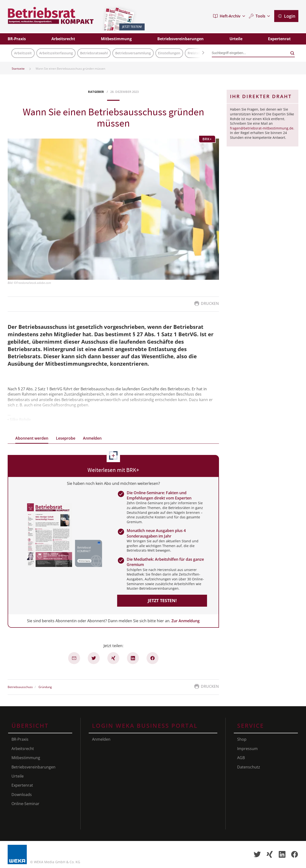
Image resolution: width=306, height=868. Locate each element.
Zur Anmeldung (186, 621)
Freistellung (197, 53)
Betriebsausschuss (20, 687)
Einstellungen (169, 53)
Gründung (45, 687)
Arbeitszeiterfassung (56, 53)
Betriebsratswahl (94, 53)
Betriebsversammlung (133, 53)
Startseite (18, 69)
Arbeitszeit (23, 53)
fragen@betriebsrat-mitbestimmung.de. (262, 128)
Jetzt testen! (162, 600)
